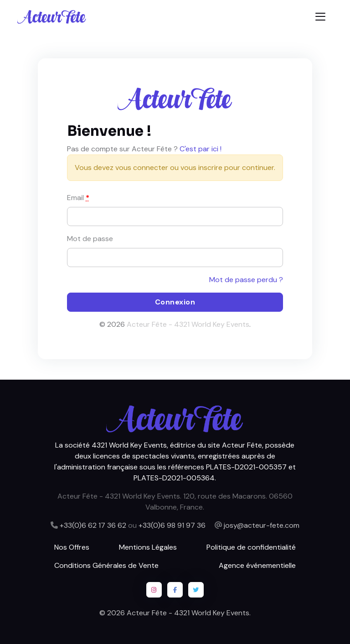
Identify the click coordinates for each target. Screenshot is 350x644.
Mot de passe (90, 239)
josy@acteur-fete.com (262, 525)
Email (78, 198)
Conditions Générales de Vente (106, 565)
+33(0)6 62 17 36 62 (93, 525)
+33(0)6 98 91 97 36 (172, 525)
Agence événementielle (257, 565)
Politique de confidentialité (251, 547)
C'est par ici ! (201, 149)
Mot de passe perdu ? (246, 280)
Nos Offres (72, 547)
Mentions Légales (148, 547)
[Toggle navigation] (320, 17)
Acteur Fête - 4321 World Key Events (188, 324)
